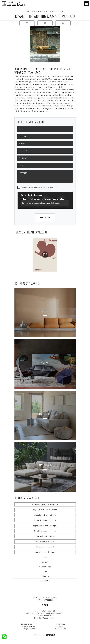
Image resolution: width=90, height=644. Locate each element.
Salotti (52, 12)
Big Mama (61, 12)
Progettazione (29, 629)
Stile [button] (45, 572)
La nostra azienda (29, 624)
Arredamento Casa (39, 12)
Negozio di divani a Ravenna (45, 504)
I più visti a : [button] (45, 581)
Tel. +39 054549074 (45, 616)
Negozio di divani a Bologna (45, 526)
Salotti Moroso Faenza (45, 536)
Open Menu (86, 4)
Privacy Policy (53, 187)
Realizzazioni (61, 629)
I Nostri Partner (29, 626)
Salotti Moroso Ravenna (45, 531)
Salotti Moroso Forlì (45, 547)
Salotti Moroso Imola (45, 541)
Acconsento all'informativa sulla (40, 187)
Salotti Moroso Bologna (45, 552)
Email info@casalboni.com (45, 618)
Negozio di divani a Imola (45, 515)
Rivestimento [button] (45, 567)
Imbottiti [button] (45, 562)
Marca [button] (45, 558)
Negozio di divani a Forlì (45, 520)
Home (28, 12)
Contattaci (61, 624)
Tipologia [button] (45, 576)
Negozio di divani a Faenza (45, 510)
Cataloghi (61, 626)
